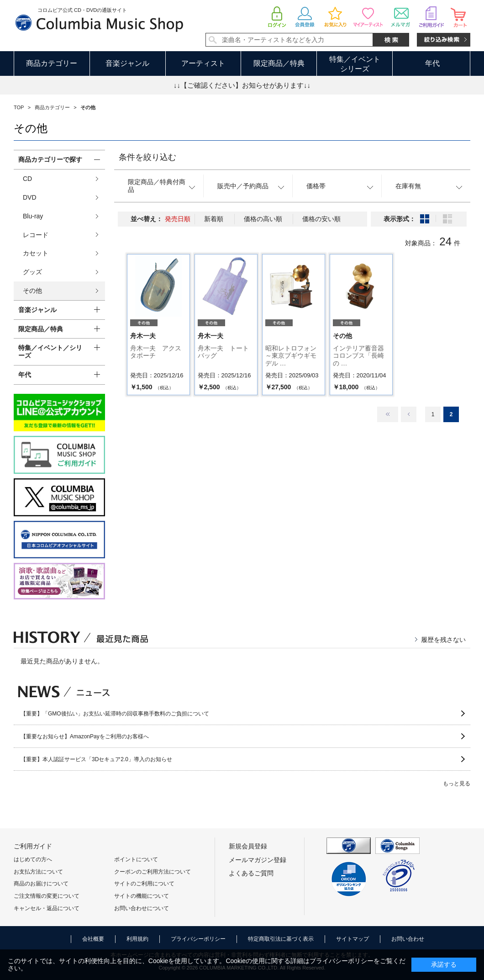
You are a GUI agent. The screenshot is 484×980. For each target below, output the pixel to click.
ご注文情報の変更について (47, 896)
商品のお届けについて (41, 884)
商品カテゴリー (52, 63)
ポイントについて (136, 859)
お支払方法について (38, 872)
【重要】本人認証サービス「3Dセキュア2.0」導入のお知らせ (96, 759)
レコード (36, 235)
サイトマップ (352, 939)
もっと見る (457, 784)
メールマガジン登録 (258, 860)
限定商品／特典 (279, 63)
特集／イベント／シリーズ (50, 352)
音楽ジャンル (127, 63)
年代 (432, 63)
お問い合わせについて (142, 908)
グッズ (32, 272)
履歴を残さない (443, 640)
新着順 (214, 219)
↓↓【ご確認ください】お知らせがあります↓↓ (242, 85)
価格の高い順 (263, 219)
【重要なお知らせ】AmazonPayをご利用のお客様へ (85, 736)
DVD (30, 197)
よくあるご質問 (251, 873)
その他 (32, 291)
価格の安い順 (321, 219)
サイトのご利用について (144, 884)
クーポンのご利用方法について (153, 872)
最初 (388, 414)
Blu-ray (33, 216)
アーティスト (203, 63)
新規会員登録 (248, 846)
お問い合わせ (408, 939)
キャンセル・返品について (47, 908)
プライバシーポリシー (198, 939)
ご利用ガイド (33, 846)
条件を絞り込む (147, 157)
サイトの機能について (142, 896)
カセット (36, 253)
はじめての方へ (33, 859)
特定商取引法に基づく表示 (281, 939)
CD (27, 179)
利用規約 (137, 939)
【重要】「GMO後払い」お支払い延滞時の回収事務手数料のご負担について (115, 714)
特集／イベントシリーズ (355, 64)
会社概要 (93, 939)
